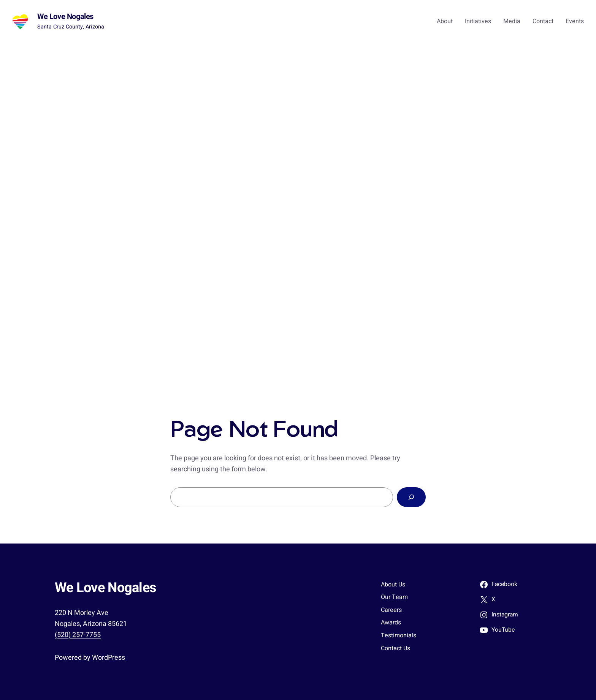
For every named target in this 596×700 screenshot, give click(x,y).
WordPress (109, 658)
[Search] (411, 497)
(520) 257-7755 (78, 635)
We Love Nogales (65, 17)
